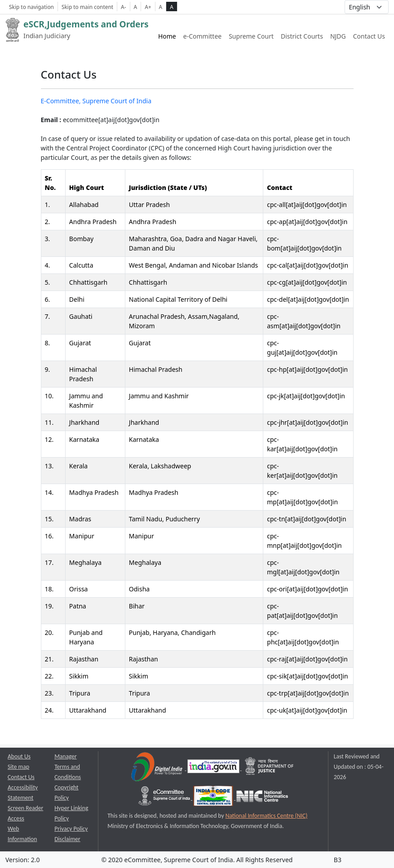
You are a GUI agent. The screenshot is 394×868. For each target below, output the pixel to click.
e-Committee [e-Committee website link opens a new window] (202, 36)
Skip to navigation (31, 7)
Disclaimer (67, 839)
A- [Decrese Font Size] (123, 7)
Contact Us (369, 36)
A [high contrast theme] (172, 7)
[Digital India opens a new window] (157, 768)
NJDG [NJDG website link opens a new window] (338, 36)
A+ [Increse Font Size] (148, 7)
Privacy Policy (71, 829)
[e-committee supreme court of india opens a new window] (165, 798)
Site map (18, 767)
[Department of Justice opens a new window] (270, 768)
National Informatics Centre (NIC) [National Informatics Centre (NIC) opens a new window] (267, 816)
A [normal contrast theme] (161, 7)
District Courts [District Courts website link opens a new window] (302, 36)
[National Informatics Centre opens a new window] (262, 798)
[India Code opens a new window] (214, 798)
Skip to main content (87, 7)
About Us (19, 756)
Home (167, 36)
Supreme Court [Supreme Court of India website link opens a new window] (251, 36)
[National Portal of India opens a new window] (214, 768)
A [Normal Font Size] (136, 7)
